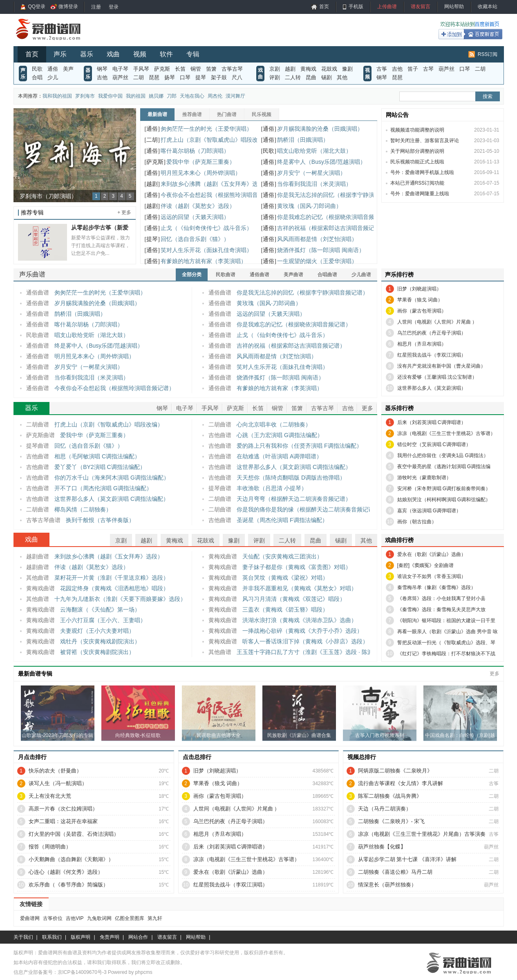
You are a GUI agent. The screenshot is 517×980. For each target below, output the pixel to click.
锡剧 (327, 77)
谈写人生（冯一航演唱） (58, 783)
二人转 (293, 77)
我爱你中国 (110, 96)
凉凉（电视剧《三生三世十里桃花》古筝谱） (446, 433)
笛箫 (211, 69)
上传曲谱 (387, 7)
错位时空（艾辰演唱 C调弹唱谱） (434, 444)
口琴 (185, 77)
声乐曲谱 (32, 274)
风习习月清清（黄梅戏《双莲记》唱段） (294, 599)
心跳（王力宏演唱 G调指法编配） (280, 435)
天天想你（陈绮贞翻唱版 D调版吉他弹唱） (291, 478)
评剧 (275, 77)
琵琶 (154, 77)
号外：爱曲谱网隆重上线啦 (420, 194)
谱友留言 (421, 7)
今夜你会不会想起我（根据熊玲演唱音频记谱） (221, 195)
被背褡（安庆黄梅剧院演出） (97, 652)
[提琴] (152, 239)
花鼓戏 (329, 69)
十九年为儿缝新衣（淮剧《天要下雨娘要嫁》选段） (120, 599)
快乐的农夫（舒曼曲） (55, 771)
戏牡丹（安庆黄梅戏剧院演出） (100, 641)
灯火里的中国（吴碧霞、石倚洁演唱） (74, 834)
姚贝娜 (156, 96)
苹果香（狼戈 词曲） (420, 300)
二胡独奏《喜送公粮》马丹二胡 (395, 872)
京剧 (275, 69)
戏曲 (113, 54)
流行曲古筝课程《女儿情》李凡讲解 (401, 783)
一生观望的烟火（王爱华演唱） (317, 261)
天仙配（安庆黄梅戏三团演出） (282, 556)
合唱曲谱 (327, 275)
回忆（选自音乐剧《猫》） (195, 239)
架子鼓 (219, 77)
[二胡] (152, 140)
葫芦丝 (120, 77)
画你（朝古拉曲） (417, 522)
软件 (166, 54)
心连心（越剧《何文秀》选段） (66, 872)
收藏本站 (488, 7)
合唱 (37, 77)
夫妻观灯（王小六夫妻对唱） (97, 631)
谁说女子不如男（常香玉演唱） (432, 576)
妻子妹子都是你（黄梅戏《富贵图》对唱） (297, 567)
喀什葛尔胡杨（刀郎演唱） (195, 151)
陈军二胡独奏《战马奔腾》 (390, 796)
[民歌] (269, 151)
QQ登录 (37, 7)
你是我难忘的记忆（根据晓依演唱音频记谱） (334, 217)
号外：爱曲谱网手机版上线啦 (422, 172)
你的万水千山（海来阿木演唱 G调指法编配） (112, 478)
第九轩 (155, 918)
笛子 (413, 69)
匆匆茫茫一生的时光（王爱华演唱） (206, 129)
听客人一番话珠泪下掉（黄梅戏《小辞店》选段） (305, 641)
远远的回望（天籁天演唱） (195, 217)
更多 (367, 408)
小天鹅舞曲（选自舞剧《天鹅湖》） (71, 859)
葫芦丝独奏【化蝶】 (382, 847)
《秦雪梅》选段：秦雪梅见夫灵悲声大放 (441, 609)
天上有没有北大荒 (50, 796)
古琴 (428, 69)
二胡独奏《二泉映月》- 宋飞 (392, 821)
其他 (342, 77)
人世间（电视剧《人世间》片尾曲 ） (437, 322)
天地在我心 (192, 96)
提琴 (201, 77)
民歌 (37, 69)
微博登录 (68, 7)
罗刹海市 (85, 96)
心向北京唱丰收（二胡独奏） (274, 424)
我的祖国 (136, 96)
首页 (324, 7)
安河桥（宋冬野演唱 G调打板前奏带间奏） (444, 489)
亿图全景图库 (130, 918)
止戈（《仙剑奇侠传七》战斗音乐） (206, 228)
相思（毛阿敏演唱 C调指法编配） (97, 456)
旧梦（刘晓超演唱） (419, 289)
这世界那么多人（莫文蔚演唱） (432, 388)
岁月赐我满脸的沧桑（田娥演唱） (320, 129)
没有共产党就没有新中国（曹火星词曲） (441, 366)
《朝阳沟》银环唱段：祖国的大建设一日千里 (446, 621)
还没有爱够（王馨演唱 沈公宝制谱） (437, 377)
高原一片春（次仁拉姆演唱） (63, 809)
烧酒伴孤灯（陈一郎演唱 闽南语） (321, 250)
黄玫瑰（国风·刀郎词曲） (309, 206)
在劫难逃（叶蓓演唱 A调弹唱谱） (279, 456)
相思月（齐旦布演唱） (422, 344)
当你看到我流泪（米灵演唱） (314, 184)
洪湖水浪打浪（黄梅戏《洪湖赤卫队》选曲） (300, 620)
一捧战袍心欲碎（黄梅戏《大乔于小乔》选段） (302, 631)
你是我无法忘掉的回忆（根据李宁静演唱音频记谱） (343, 195)
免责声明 (110, 937)
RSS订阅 (488, 54)
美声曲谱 (293, 275)
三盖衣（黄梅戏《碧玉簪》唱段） (285, 609)
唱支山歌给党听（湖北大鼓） (314, 151)
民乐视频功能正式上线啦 (417, 162)
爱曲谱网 (30, 918)
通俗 (53, 69)
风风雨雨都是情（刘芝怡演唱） (317, 239)
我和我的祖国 (57, 96)
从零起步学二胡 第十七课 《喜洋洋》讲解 (407, 859)
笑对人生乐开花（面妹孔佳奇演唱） (206, 250)
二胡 (139, 77)
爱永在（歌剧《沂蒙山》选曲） (432, 554)
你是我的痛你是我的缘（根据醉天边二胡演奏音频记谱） (308, 509)
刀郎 (172, 96)
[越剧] (152, 184)
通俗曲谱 (260, 275)
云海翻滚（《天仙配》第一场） (100, 609)
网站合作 (138, 937)
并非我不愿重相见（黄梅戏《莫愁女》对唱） (300, 588)
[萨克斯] (155, 162)
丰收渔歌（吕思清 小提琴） (272, 488)
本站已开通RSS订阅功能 (417, 183)
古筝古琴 (232, 69)
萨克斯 (162, 69)
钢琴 (102, 69)
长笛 (180, 69)
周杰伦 (215, 96)
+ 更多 (124, 212)
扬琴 (170, 77)
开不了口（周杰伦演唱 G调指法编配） (103, 488)
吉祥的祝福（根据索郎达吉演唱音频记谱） (331, 228)
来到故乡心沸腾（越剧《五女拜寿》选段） (215, 184)
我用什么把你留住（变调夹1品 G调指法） (443, 455)
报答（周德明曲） (50, 847)
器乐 (87, 54)
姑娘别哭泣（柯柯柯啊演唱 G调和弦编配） (444, 500)
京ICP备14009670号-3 (82, 972)
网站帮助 (454, 7)
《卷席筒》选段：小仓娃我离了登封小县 (441, 598)
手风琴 (141, 69)
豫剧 (347, 69)
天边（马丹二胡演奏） (385, 809)
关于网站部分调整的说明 (417, 151)
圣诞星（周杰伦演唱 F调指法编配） (282, 520)
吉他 (102, 77)
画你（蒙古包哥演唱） (422, 311)
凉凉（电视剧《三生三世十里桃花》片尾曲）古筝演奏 (422, 834)
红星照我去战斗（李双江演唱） (432, 355)
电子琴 (120, 69)
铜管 (196, 69)
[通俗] (152, 129)
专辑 (193, 54)
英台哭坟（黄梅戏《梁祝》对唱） (285, 578)
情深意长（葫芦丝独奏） (387, 885)
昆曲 (311, 77)
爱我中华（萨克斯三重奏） (201, 162)
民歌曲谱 (226, 275)
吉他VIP (75, 918)
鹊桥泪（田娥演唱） (303, 140)
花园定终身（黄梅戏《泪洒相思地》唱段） (114, 588)
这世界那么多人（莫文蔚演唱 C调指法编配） (112, 499)
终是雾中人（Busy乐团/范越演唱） (321, 162)
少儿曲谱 (361, 275)
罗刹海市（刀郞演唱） (48, 196)
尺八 (237, 77)
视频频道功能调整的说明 (417, 130)
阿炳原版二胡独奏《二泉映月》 (395, 771)
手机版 (356, 7)
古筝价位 (53, 918)
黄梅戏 (308, 69)
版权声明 (81, 937)
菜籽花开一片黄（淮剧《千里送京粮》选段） (112, 578)
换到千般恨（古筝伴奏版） (100, 520)
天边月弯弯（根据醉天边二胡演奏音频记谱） (294, 499)
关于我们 (23, 937)
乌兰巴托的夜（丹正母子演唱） (432, 333)
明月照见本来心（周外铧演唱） (201, 173)
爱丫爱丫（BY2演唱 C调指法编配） (100, 467)
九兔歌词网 (99, 918)
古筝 (382, 69)
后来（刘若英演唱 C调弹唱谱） (432, 422)
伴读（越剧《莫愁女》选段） (198, 206)
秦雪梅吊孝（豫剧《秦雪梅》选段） (436, 587)
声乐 (60, 54)
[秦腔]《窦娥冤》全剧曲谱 (426, 565)
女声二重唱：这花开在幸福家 (63, 821)
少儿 (53, 77)
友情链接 (31, 904)
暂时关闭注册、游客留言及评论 (425, 141)
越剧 (290, 69)
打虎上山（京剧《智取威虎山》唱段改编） (215, 140)
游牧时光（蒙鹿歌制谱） (424, 478)
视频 (140, 54)
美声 (68, 69)
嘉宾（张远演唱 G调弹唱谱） (429, 511)
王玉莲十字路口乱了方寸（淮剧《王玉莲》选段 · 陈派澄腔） (313, 652)
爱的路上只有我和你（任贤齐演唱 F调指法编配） (299, 446)
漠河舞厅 (235, 96)
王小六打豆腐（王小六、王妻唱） (103, 620)
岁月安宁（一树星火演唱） (311, 173)
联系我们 (52, 937)
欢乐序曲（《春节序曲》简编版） (68, 885)
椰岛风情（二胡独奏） (83, 509)
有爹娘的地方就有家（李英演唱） (204, 261)
